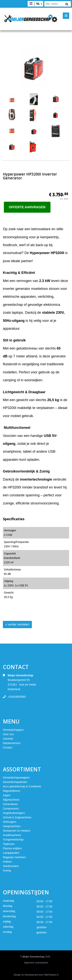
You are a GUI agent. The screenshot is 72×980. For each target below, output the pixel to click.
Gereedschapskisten (15, 782)
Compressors (11, 809)
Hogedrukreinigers (14, 813)
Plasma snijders (12, 848)
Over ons (8, 734)
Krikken (7, 862)
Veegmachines (12, 826)
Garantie (8, 739)
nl (38, 4)
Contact (7, 748)
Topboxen (9, 844)
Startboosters (11, 866)
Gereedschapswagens (16, 778)
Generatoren (10, 804)
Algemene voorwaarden (36, 963)
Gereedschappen (13, 730)
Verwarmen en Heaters (17, 831)
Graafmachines (12, 835)
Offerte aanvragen (27, 207)
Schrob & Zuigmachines (17, 817)
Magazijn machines (14, 857)
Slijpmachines (11, 800)
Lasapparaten (11, 853)
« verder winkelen (17, 624)
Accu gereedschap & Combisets (22, 786)
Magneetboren (12, 791)
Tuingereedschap (13, 840)
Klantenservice (12, 743)
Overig (7, 870)
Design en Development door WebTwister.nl (36, 975)
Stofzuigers (10, 822)
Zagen (7, 795)
